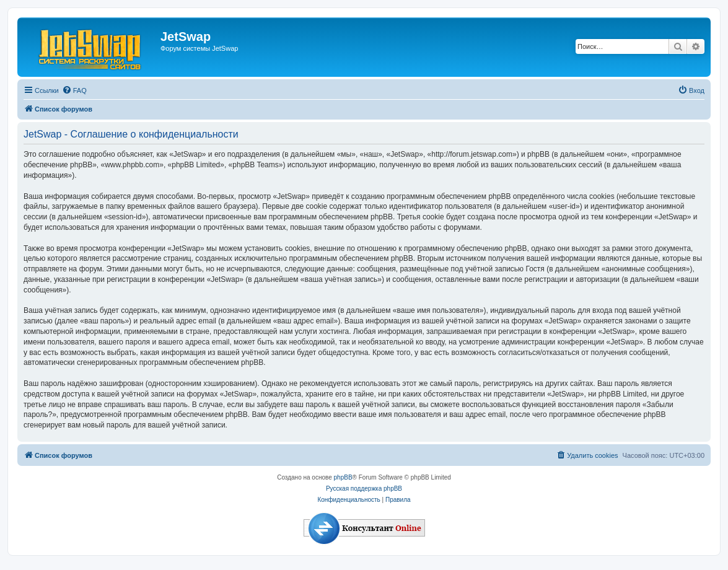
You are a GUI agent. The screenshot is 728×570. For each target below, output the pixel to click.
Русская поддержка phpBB (364, 489)
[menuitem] (74, 90)
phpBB (343, 477)
